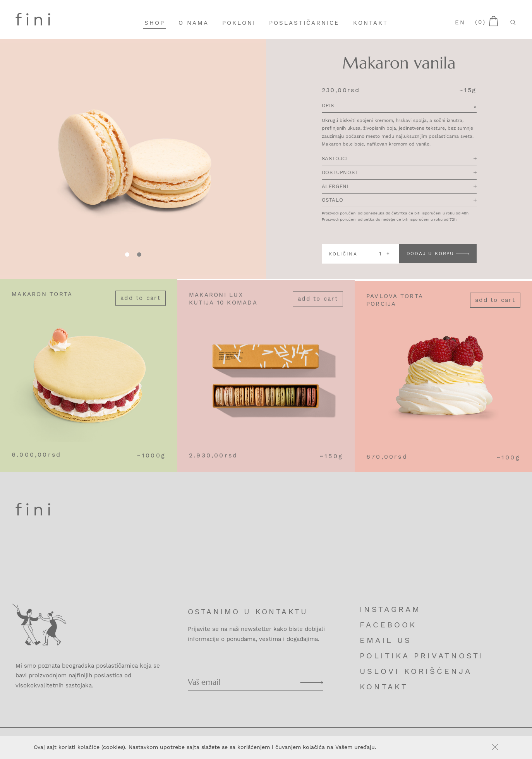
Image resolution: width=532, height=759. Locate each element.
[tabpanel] (133, 159)
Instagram (390, 609)
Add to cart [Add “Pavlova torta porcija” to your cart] (495, 309)
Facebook (388, 625)
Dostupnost (399, 173)
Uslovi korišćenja (416, 671)
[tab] (139, 254)
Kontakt (371, 23)
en (460, 22)
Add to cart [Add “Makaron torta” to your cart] (141, 302)
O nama (194, 23)
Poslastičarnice (304, 23)
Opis (399, 107)
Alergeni (399, 187)
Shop (155, 23)
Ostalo (399, 200)
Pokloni (239, 23)
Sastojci (399, 159)
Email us (386, 640)
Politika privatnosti (422, 656)
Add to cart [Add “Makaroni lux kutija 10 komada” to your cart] (318, 305)
